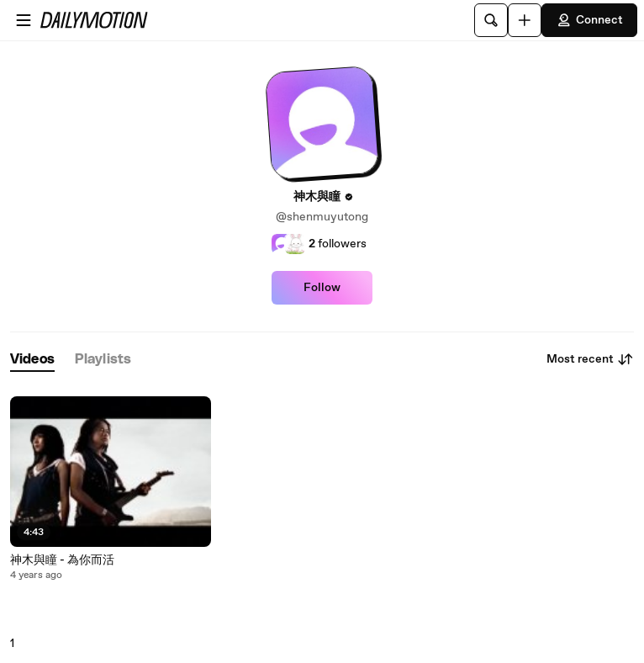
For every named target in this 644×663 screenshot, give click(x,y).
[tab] (32, 360)
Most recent (590, 359)
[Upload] (525, 20)
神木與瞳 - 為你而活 (62, 560)
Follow (322, 288)
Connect (589, 20)
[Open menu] (24, 20)
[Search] (491, 20)
